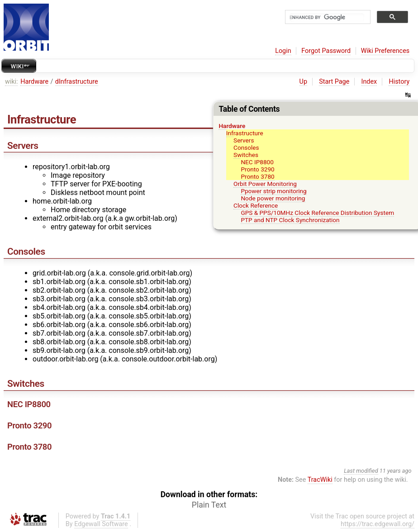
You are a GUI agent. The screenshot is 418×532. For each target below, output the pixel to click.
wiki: (12, 82)
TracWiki (320, 480)
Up (303, 82)
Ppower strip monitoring (273, 191)
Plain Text (209, 505)
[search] (327, 17)
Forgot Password (326, 51)
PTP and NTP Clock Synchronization (290, 220)
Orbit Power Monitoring (265, 184)
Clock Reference (256, 205)
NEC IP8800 (257, 162)
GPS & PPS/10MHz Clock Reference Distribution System (317, 213)
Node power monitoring (273, 198)
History (399, 82)
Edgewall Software (101, 524)
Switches (246, 155)
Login (283, 51)
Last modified (361, 471)
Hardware (34, 82)
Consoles (246, 147)
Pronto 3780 (257, 176)
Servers (244, 140)
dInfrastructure (77, 82)
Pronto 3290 (257, 169)
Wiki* (19, 66)
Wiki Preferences (385, 51)
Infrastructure (245, 133)
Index (369, 82)
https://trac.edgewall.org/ (378, 524)
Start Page (334, 82)
